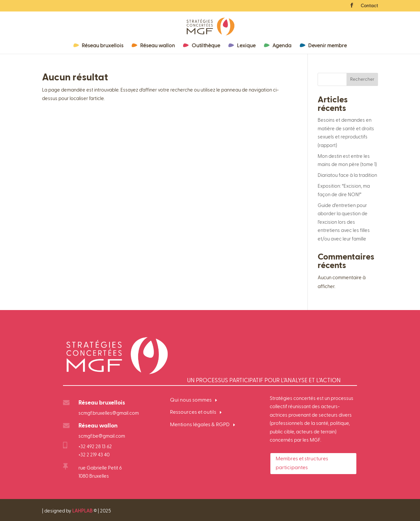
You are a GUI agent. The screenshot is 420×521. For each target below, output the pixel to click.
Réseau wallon (157, 46)
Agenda (282, 46)
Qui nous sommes (191, 400)
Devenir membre (327, 46)
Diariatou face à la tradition (347, 175)
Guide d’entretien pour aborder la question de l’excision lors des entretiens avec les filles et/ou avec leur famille (344, 222)
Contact (369, 6)
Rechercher (362, 79)
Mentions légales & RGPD (200, 425)
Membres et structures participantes (302, 463)
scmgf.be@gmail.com (102, 436)
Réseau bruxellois (103, 46)
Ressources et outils (193, 412)
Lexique (246, 46)
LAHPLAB (82, 511)
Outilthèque (206, 46)
